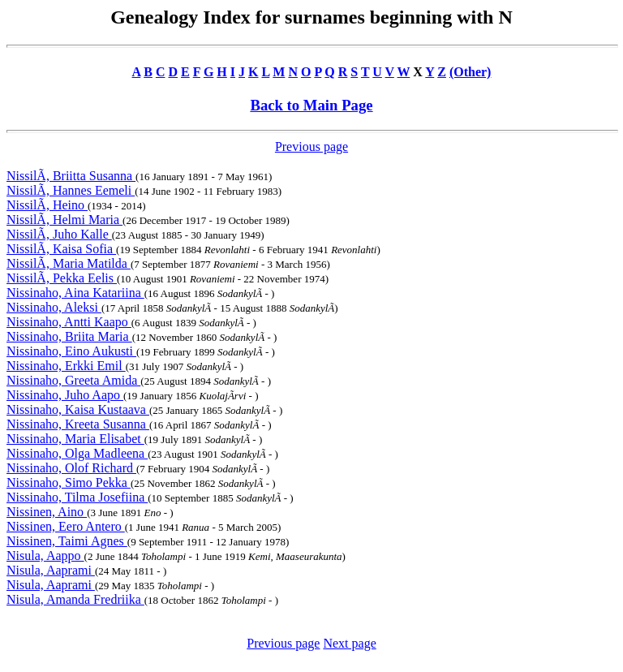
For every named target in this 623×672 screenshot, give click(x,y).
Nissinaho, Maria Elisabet (75, 439)
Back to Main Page (311, 105)
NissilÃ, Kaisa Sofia (61, 249)
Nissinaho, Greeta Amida (73, 380)
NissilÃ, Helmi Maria (64, 220)
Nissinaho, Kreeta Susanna (78, 424)
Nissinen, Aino (47, 512)
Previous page (311, 146)
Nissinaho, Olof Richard (71, 468)
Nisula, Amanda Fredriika (75, 599)
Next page (349, 643)
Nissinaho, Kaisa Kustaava (78, 409)
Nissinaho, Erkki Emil (66, 366)
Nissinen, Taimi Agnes (67, 541)
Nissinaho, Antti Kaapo (69, 322)
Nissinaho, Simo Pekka (69, 482)
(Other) (470, 72)
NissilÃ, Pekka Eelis (62, 278)
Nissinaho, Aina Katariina (75, 293)
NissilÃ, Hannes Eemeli (71, 190)
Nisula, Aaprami (51, 570)
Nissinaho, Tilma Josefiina (77, 497)
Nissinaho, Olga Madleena (77, 453)
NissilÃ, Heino (47, 205)
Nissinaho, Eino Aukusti (71, 351)
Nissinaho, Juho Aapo (65, 395)
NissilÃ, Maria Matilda (69, 263)
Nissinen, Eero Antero (66, 526)
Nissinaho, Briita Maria (69, 336)
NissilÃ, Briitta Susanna (71, 176)
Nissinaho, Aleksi (54, 307)
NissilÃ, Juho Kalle (59, 234)
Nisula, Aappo (45, 556)
